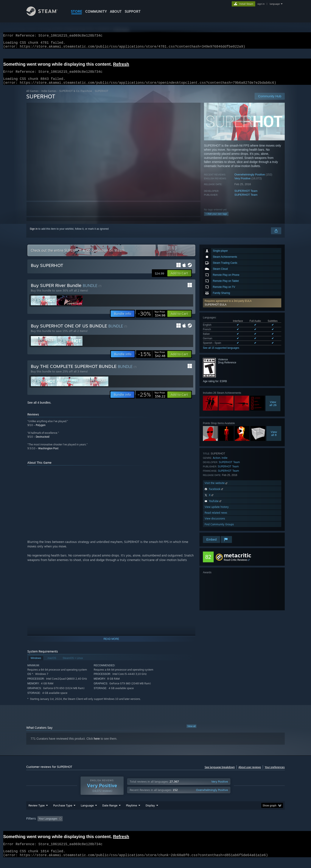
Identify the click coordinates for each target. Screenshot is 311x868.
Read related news (216, 518)
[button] (242, 308)
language (275, 4)
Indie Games (49, 96)
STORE (77, 11)
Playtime (131, 814)
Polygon (41, 430)
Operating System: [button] (192, 827)
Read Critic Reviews (236, 565)
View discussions (215, 524)
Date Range (110, 814)
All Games (32, 96)
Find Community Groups (219, 529)
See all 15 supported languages (221, 353)
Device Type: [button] (247, 827)
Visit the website (216, 488)
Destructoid (43, 442)
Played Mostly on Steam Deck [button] (156, 827)
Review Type (37, 814)
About (116, 11)
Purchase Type (63, 814)
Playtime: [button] (125, 827)
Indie (225, 463)
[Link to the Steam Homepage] (45, 15)
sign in (261, 4)
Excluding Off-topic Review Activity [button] (92, 827)
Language (87, 814)
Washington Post (48, 453)
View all (191, 731)
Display (150, 814)
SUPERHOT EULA (215, 310)
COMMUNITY (96, 11)
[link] (152, 319)
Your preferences (275, 772)
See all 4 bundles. (39, 408)
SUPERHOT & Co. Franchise (76, 96)
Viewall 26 (273, 409)
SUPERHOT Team (246, 196)
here (97, 744)
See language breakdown (220, 772)
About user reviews (250, 772)
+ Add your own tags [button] (216, 219)
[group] (155, 827)
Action (217, 463)
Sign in (34, 234)
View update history (217, 512)
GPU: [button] (228, 827)
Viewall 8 (274, 439)
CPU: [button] (214, 827)
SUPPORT (133, 11)
